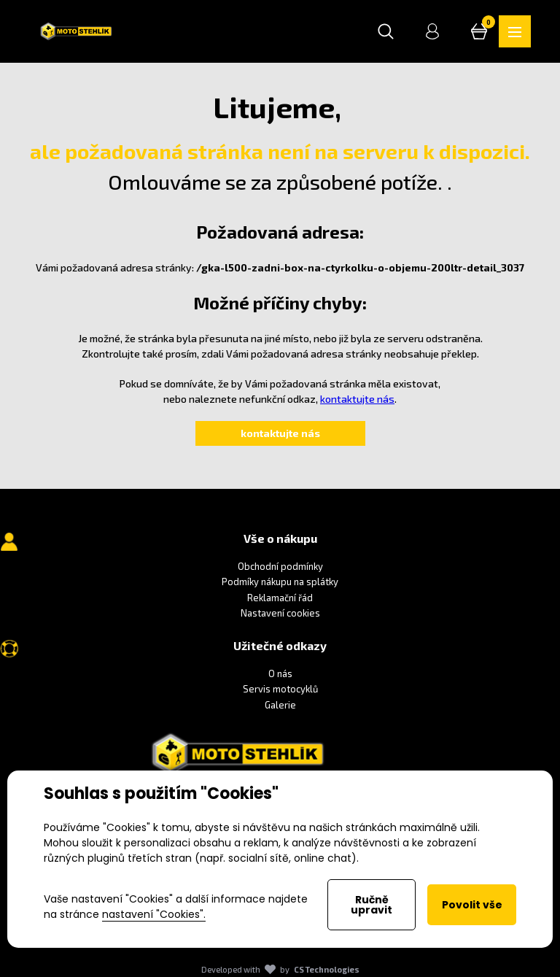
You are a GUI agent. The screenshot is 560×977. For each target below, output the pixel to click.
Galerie (280, 705)
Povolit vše (472, 905)
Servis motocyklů (280, 690)
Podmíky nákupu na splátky (280, 582)
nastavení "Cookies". (154, 914)
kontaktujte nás (357, 399)
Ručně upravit (372, 905)
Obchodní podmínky (280, 566)
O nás (280, 673)
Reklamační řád (280, 598)
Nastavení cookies (280, 613)
